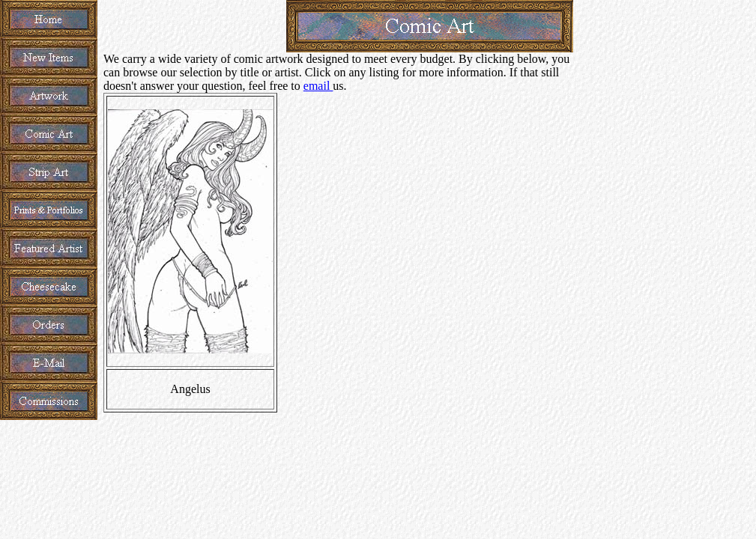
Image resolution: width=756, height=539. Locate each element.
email (318, 86)
